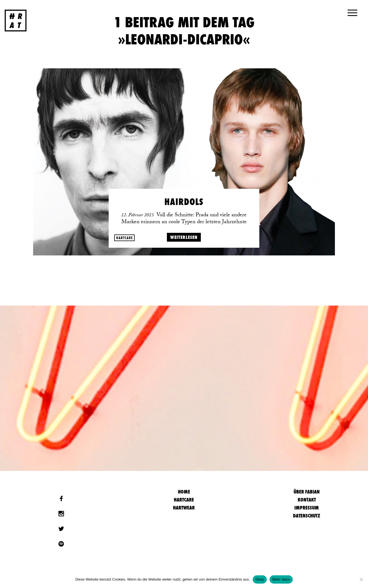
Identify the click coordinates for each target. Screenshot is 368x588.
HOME (184, 492)
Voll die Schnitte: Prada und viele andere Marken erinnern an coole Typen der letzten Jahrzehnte (184, 219)
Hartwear (184, 508)
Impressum (307, 508)
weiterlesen (184, 237)
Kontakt (307, 500)
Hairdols (184, 202)
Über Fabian (307, 492)
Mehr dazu (281, 579)
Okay (260, 579)
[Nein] (361, 579)
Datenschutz (307, 516)
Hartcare (124, 238)
